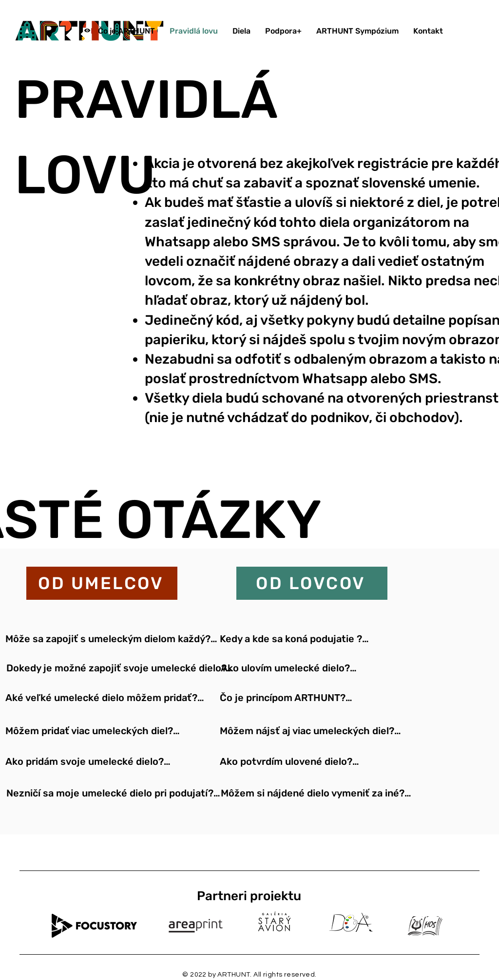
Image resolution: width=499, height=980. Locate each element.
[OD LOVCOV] (312, 583)
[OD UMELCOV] (102, 583)
